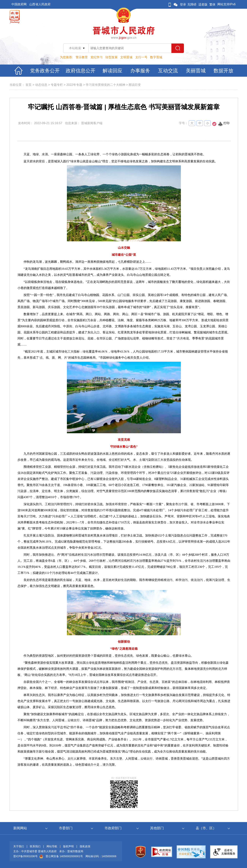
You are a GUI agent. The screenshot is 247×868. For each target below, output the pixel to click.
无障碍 (192, 4)
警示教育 (82, 57)
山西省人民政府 (40, 4)
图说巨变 (135, 85)
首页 (28, 85)
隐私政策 (85, 846)
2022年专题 (74, 85)
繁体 (212, 4)
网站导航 (52, 846)
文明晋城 (126, 57)
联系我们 (35, 846)
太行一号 (141, 57)
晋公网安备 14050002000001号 (64, 856)
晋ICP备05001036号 (25, 856)
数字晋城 (156, 57)
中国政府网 (19, 4)
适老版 (203, 4)
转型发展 (112, 57)
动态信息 (41, 85)
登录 (183, 4)
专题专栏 (57, 85)
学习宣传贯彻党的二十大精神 (105, 85)
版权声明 (68, 846)
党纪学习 (97, 57)
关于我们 (19, 846)
